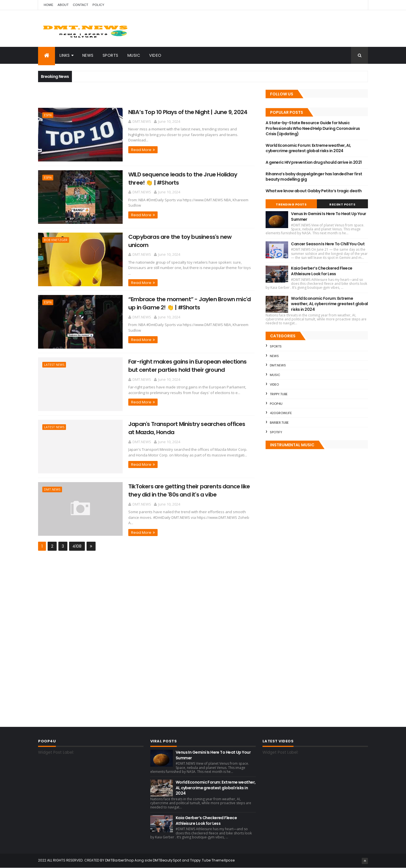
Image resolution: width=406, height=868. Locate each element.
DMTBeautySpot (167, 860)
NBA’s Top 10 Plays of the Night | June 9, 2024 (188, 112)
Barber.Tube (279, 423)
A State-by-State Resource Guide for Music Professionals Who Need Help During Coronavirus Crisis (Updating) (313, 128)
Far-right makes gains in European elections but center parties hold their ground (187, 366)
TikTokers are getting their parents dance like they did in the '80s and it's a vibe (189, 490)
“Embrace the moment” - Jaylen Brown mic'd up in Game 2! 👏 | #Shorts (189, 303)
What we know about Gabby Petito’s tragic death (314, 191)
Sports (111, 55)
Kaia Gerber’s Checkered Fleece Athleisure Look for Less (322, 271)
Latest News (54, 365)
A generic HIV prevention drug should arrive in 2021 (314, 162)
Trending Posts (291, 204)
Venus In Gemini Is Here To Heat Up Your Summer (328, 217)
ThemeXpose (223, 860)
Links (65, 55)
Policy (98, 5)
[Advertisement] (104, 98)
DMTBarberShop (119, 860)
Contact (81, 5)
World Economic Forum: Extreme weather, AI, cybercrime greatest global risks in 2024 (308, 148)
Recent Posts (342, 204)
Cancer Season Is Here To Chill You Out (328, 244)
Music (134, 55)
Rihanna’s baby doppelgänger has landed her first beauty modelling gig (314, 177)
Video (155, 55)
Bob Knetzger (56, 240)
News (88, 55)
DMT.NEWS (52, 489)
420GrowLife (281, 413)
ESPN (48, 115)
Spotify (276, 432)
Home (48, 5)
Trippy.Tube (279, 394)
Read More (141, 150)
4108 (77, 546)
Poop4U (276, 404)
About (63, 5)
